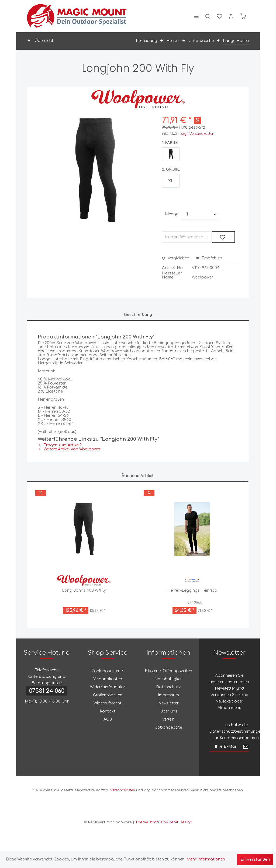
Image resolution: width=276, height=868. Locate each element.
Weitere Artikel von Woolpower (69, 449)
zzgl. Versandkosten (197, 134)
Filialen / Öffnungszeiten (169, 671)
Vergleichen (176, 258)
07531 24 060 (47, 691)
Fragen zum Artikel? (60, 445)
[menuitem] (196, 16)
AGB (108, 719)
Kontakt (108, 711)
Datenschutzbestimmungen (236, 731)
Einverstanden (255, 860)
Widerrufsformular (108, 687)
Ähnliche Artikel (137, 476)
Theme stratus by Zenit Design (164, 822)
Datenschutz (168, 687)
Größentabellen (108, 695)
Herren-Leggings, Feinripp (192, 590)
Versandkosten (123, 790)
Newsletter (168, 703)
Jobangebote (168, 727)
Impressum (168, 695)
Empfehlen (209, 258)
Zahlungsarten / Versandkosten (108, 675)
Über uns (168, 711)
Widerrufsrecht (108, 703)
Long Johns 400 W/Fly (84, 590)
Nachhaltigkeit (169, 679)
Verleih (168, 719)
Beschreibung (138, 315)
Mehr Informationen (206, 859)
